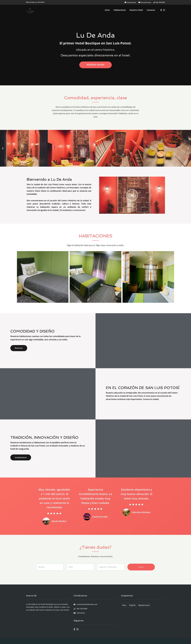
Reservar (19, 348)
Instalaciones (21, 457)
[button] (3, 148)
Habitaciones (120, 10)
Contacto (151, 10)
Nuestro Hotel (136, 10)
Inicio (107, 10)
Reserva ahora (95, 65)
